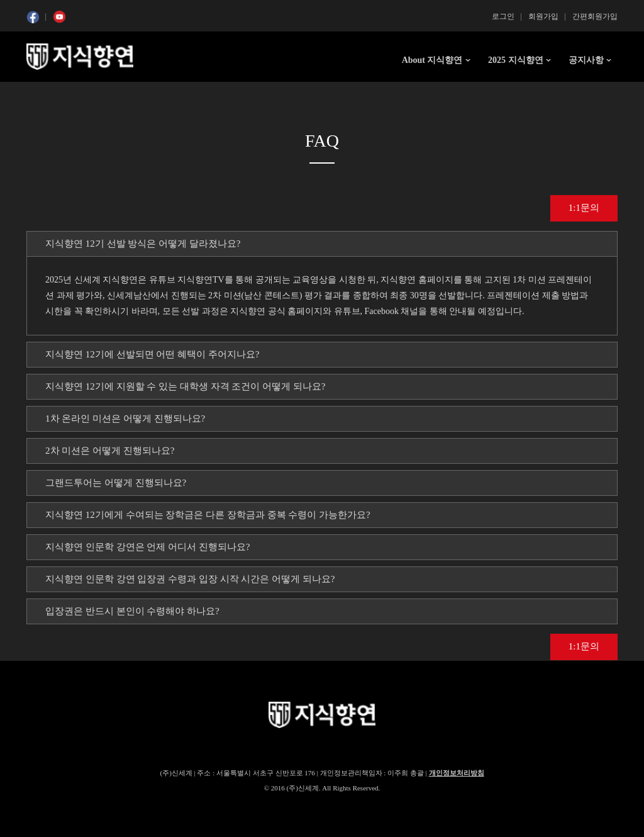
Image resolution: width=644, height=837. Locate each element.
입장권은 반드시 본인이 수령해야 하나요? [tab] (132, 611)
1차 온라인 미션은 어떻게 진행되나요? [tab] (125, 418)
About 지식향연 (432, 60)
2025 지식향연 (516, 60)
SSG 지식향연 (80, 57)
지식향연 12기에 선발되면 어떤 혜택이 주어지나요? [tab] (152, 354)
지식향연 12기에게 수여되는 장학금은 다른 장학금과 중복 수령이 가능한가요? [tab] (208, 515)
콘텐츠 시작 (50, 95)
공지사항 (586, 60)
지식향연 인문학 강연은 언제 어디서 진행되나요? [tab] (147, 547)
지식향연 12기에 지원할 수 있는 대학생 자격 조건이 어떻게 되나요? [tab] (185, 386)
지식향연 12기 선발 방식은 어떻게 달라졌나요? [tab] (143, 244)
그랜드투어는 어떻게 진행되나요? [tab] (116, 483)
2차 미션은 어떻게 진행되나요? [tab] (110, 451)
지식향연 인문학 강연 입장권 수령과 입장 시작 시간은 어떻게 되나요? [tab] (190, 579)
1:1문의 (584, 208)
